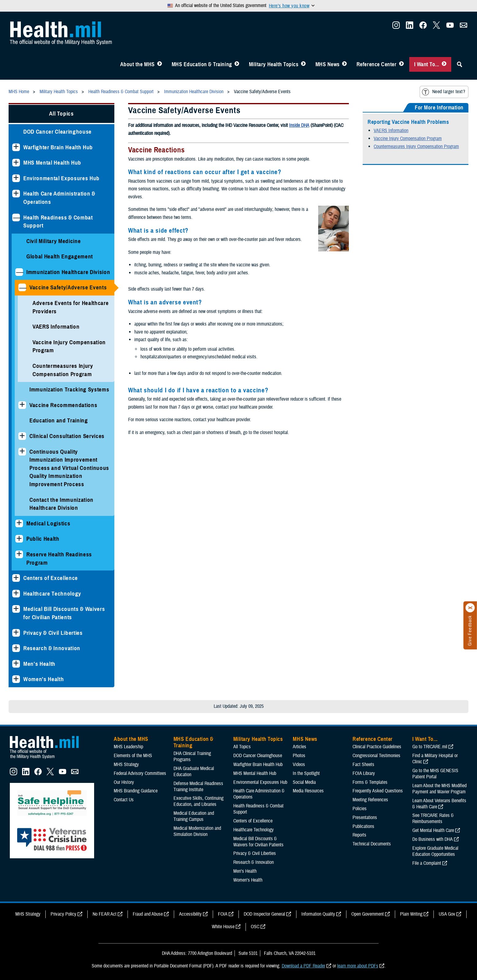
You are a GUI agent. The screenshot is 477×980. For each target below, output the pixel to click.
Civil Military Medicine (53, 241)
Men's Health (39, 664)
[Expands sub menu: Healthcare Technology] (16, 594)
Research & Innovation (52, 648)
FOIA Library (364, 773)
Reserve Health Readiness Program (59, 559)
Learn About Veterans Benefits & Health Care (439, 804)
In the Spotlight (306, 773)
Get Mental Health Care (433, 830)
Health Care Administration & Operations (59, 198)
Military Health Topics (274, 64)
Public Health (43, 539)
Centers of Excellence (51, 578)
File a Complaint (427, 863)
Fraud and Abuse (148, 914)
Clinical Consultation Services (67, 436)
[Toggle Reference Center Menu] (401, 64)
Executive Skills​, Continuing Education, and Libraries (198, 801)
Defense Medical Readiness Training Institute (198, 787)
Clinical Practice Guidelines (377, 747)
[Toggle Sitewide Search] (460, 64)
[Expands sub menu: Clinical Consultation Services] (22, 436)
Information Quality (318, 914)
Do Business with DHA (433, 839)
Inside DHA (299, 125)
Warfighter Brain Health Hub (58, 147)
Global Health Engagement (60, 256)
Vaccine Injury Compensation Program (69, 346)
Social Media (304, 782)
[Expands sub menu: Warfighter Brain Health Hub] (16, 147)
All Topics (61, 114)
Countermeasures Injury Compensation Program (63, 370)
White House (223, 927)
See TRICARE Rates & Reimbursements (433, 818)
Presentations (365, 818)
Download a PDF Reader (303, 966)
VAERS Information (56, 327)
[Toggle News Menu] (344, 64)
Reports (359, 835)
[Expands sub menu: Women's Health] (16, 679)
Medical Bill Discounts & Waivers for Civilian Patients (64, 613)
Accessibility (190, 914)
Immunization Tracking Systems (69, 389)
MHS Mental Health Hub (52, 163)
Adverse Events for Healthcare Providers (71, 307)
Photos (299, 756)
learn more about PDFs (358, 966)
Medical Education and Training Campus (194, 816)
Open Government (368, 914)
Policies (360, 809)
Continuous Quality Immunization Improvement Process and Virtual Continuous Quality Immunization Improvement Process (69, 468)
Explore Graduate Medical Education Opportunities (435, 851)
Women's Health (44, 679)
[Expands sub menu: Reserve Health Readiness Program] (19, 554)
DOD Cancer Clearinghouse (57, 132)
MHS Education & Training (202, 64)
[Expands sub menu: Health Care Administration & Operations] (16, 194)
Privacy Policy (63, 914)
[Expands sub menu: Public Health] (19, 539)
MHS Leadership (128, 747)
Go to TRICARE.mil (430, 747)
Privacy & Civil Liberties (53, 633)
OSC (255, 927)
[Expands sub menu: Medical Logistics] (19, 523)
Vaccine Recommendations (63, 405)
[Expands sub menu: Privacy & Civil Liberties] (16, 633)
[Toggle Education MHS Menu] (237, 64)
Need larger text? (443, 92)
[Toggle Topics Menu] (303, 64)
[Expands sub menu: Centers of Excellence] (16, 578)
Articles (300, 747)
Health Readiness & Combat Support (58, 222)
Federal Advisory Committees (140, 773)
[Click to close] (470, 608)
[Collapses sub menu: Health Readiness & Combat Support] (16, 217)
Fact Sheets (363, 765)
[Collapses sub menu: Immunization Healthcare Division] (19, 272)
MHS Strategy (126, 765)
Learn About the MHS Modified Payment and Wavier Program (439, 789)
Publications (363, 826)
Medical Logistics (48, 523)
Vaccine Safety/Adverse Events (68, 287)
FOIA (223, 914)
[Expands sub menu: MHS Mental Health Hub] (16, 163)
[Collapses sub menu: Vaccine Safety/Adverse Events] (22, 287)
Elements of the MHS (133, 756)
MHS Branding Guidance (136, 791)
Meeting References (370, 800)
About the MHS (137, 64)
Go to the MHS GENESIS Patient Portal (435, 774)
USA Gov (447, 914)
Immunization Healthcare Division (68, 272)
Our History (124, 782)
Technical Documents (372, 844)
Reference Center (377, 64)
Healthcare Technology (52, 594)
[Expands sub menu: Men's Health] (16, 664)
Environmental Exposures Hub (61, 178)
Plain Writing (411, 914)
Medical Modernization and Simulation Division (197, 831)
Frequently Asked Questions (378, 791)
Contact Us (124, 800)
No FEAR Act (105, 914)
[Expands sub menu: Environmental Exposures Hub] (16, 178)
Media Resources (308, 791)
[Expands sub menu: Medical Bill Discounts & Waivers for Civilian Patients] (16, 609)
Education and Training (59, 420)
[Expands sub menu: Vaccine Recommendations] (22, 405)
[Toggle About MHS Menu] (160, 64)
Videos (299, 765)
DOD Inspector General (264, 914)
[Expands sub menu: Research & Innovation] (16, 648)
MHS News (328, 64)
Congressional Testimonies (376, 756)
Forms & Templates (370, 782)
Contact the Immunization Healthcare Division (61, 504)
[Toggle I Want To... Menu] (444, 64)
